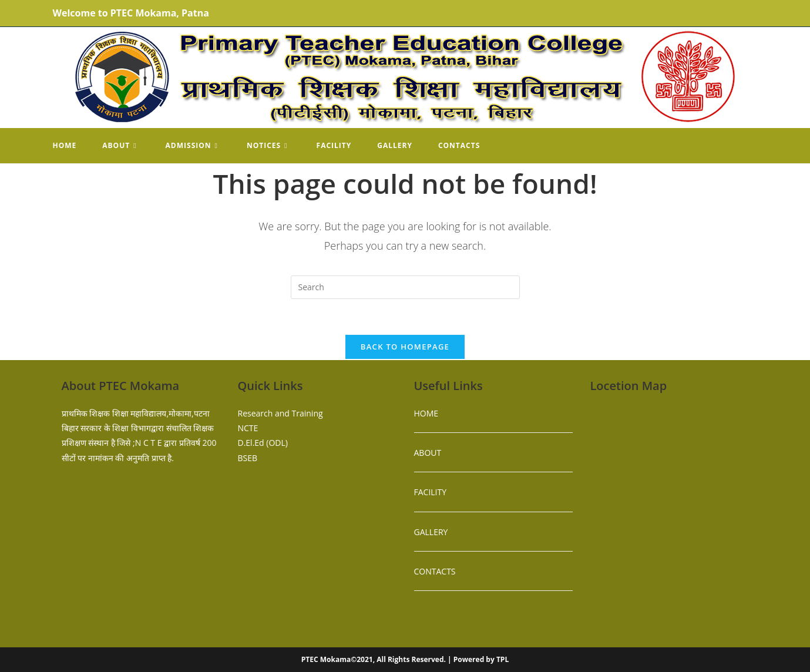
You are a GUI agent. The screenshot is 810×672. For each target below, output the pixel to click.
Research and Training (280, 413)
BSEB (248, 458)
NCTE (248, 428)
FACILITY (431, 492)
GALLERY (431, 532)
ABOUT (428, 453)
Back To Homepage (405, 347)
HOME (426, 413)
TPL (503, 659)
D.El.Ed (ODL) (263, 443)
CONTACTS (435, 571)
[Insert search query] (405, 287)
